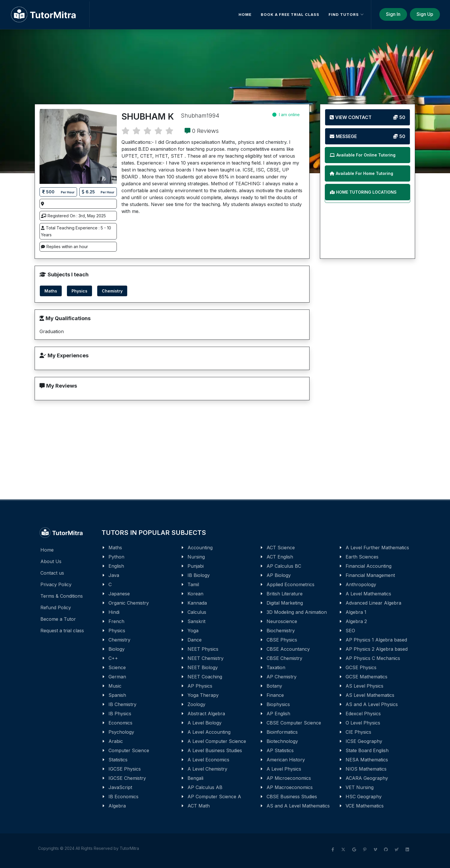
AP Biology (279, 575)
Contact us (52, 573)
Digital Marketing (285, 603)
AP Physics (200, 686)
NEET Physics (203, 649)
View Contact (367, 117)
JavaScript (120, 787)
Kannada (197, 603)
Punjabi (196, 566)
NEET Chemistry (206, 658)
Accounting (200, 548)
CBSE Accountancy (288, 649)
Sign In (393, 14)
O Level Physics (363, 723)
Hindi (114, 612)
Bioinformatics (282, 732)
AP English (278, 714)
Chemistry (119, 640)
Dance (195, 640)
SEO (350, 631)
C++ (113, 658)
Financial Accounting (369, 566)
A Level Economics (208, 760)
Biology (117, 649)
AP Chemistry (282, 677)
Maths (115, 548)
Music (115, 686)
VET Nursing (360, 787)
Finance (275, 695)
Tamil (193, 584)
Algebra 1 (356, 612)
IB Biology (199, 575)
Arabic (116, 741)
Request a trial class (62, 631)
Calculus (197, 612)
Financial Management (370, 575)
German (117, 677)
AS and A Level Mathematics (298, 806)
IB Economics (123, 797)
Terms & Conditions (62, 596)
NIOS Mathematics (366, 769)
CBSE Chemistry (284, 658)
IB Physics (120, 714)
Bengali (195, 778)
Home (47, 550)
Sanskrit (196, 621)
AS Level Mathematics (370, 695)
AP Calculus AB (205, 787)
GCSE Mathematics (366, 677)
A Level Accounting (209, 732)
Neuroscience (282, 621)
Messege (367, 136)
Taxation (276, 667)
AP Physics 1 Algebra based (376, 640)
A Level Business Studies (215, 750)
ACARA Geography (367, 778)
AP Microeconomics (289, 778)
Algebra (117, 806)
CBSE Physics (282, 640)
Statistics (118, 760)
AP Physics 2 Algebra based (377, 649)
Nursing (196, 557)
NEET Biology (203, 667)
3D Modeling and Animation (297, 612)
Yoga (193, 631)
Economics (120, 723)
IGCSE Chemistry (127, 778)
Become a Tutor (58, 619)
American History (286, 760)
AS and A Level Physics (372, 704)
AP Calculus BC (284, 566)
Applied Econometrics (290, 584)
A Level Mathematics (368, 594)
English (116, 566)
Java (114, 575)
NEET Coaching (205, 677)
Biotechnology (282, 741)
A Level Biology (205, 723)
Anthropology (361, 584)
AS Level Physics (364, 686)
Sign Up (425, 14)
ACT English (280, 557)
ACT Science (281, 548)
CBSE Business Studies (292, 797)
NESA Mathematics (367, 760)
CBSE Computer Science (294, 723)
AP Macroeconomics (290, 787)
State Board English (367, 750)
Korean (195, 594)
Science (117, 667)
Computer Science (129, 750)
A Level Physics (284, 769)
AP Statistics (280, 750)
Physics (117, 631)
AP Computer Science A (214, 797)
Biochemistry (281, 631)
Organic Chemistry (129, 603)
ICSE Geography (364, 741)
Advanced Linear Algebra (373, 603)
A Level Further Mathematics (377, 548)
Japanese (119, 594)
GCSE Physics (361, 667)
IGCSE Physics (125, 769)
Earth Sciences (362, 557)
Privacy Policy (56, 584)
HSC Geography (364, 797)
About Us (51, 561)
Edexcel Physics (363, 714)
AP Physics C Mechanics (373, 658)
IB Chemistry (122, 704)
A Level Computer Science (217, 741)
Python (116, 557)
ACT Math (199, 806)
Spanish (117, 695)
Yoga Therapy (203, 695)
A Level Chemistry (207, 769)
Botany (274, 686)
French (116, 621)
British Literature (285, 594)
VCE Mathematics (365, 806)
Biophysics (278, 704)
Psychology (121, 732)
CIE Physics (358, 732)
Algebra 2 (356, 621)
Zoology (196, 704)
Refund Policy (56, 607)
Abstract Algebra (206, 714)
